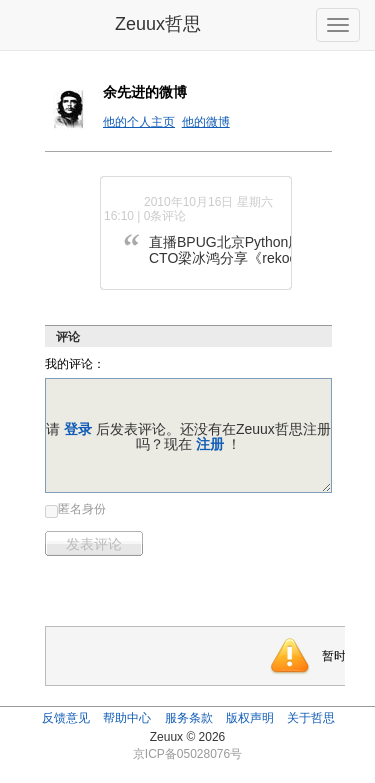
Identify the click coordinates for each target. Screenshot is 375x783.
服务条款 (189, 718)
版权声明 (250, 718)
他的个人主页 (139, 122)
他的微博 (206, 122)
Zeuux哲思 (158, 24)
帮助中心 (127, 718)
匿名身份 (82, 509)
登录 (78, 429)
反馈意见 (66, 718)
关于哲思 (311, 718)
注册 (210, 444)
